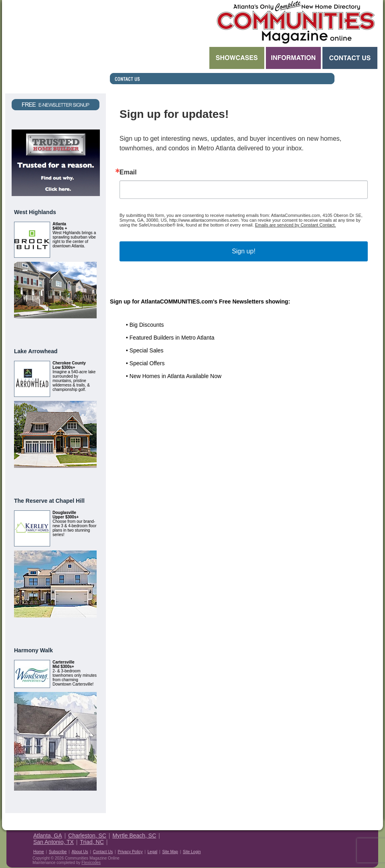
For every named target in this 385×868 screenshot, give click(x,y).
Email (128, 172)
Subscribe (58, 852)
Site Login (192, 852)
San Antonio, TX (54, 842)
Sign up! (244, 251)
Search (159, 58)
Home (39, 852)
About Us (80, 852)
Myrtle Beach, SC (134, 836)
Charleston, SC (87, 836)
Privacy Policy (130, 852)
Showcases (237, 58)
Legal (152, 852)
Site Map (170, 852)
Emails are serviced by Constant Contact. (296, 225)
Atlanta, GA (48, 836)
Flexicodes (91, 863)
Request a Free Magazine (56, 47)
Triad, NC (92, 842)
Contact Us (350, 58)
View (87, 328)
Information (293, 58)
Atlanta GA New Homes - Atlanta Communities (295, 22)
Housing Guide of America (354, 841)
